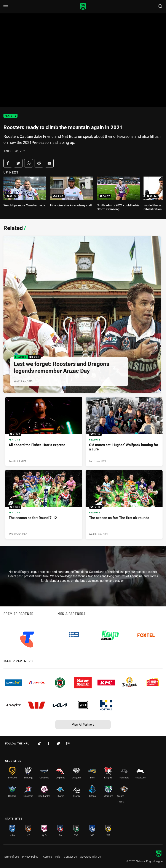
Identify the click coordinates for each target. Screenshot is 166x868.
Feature (10, 116)
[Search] (160, 7)
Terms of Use (11, 857)
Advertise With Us (90, 857)
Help (58, 857)
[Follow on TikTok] (39, 743)
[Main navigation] (6, 7)
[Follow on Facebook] (49, 743)
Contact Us (70, 857)
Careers (48, 857)
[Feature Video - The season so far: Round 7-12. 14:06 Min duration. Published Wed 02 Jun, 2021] (44, 504)
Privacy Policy (30, 857)
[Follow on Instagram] (68, 743)
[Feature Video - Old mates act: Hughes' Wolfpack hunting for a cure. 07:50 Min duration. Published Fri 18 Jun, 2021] (124, 432)
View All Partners (83, 724)
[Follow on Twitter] (58, 743)
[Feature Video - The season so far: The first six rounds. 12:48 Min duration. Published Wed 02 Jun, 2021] (124, 504)
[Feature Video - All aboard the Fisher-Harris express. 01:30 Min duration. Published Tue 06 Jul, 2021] (44, 432)
